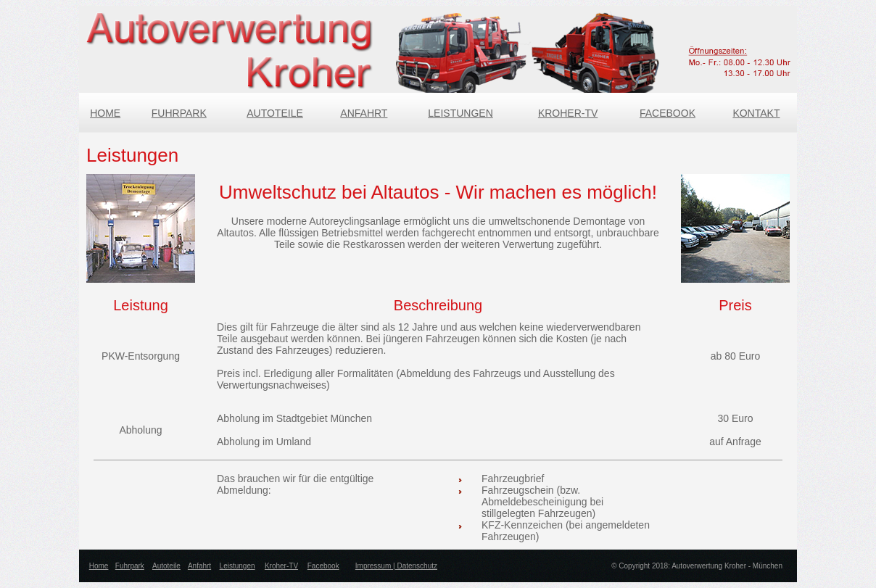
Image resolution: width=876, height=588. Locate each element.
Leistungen (237, 566)
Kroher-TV (281, 566)
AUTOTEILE (275, 113)
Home (99, 566)
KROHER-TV (568, 113)
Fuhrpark (130, 566)
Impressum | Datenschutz (396, 566)
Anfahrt (199, 566)
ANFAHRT (364, 113)
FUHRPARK (179, 113)
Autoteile (166, 566)
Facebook (323, 566)
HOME (105, 113)
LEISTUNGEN (460, 113)
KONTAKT (756, 113)
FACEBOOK (668, 113)
